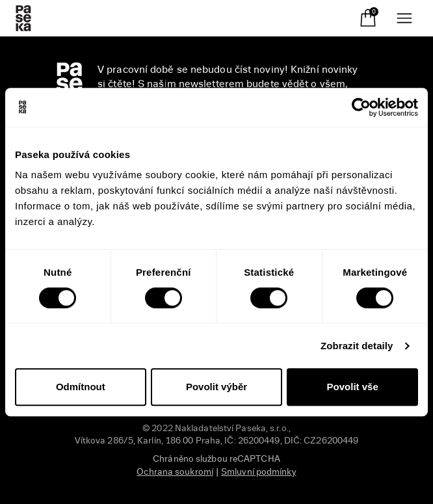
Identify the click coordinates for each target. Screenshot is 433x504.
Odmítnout (81, 387)
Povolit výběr (216, 387)
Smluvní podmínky (259, 472)
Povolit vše (353, 387)
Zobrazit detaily (357, 346)
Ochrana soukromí (175, 472)
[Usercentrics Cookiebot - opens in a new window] (361, 107)
